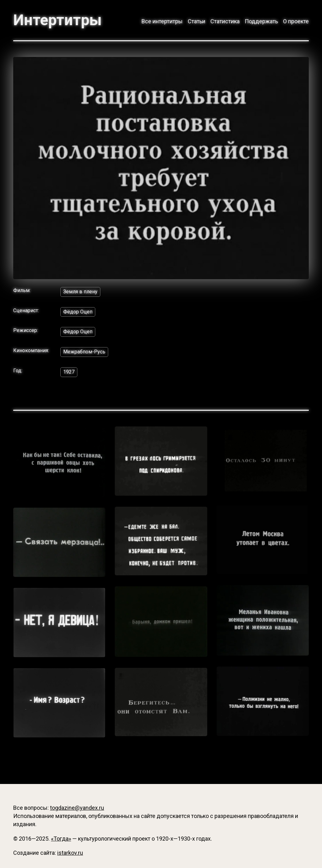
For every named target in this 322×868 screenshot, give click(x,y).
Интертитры (57, 20)
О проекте (296, 21)
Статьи (197, 21)
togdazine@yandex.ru (77, 808)
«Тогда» (61, 839)
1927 (69, 372)
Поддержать (261, 21)
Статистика (225, 21)
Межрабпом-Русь (84, 352)
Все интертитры (162, 21)
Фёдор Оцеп (78, 312)
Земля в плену (80, 292)
